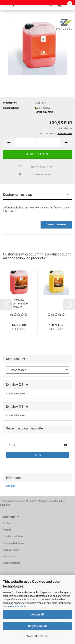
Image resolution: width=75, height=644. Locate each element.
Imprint (7, 530)
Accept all (37, 614)
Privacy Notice (18, 607)
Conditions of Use (13, 536)
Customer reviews (17, 195)
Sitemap (11, 486)
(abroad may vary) (44, 112)
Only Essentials (38, 626)
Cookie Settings (12, 563)
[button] (9, 142)
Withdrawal (9, 557)
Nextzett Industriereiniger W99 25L (19, 303)
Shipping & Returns (13, 543)
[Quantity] (37, 142)
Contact (7, 523)
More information (38, 636)
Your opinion (56, 224)
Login (37, 455)
